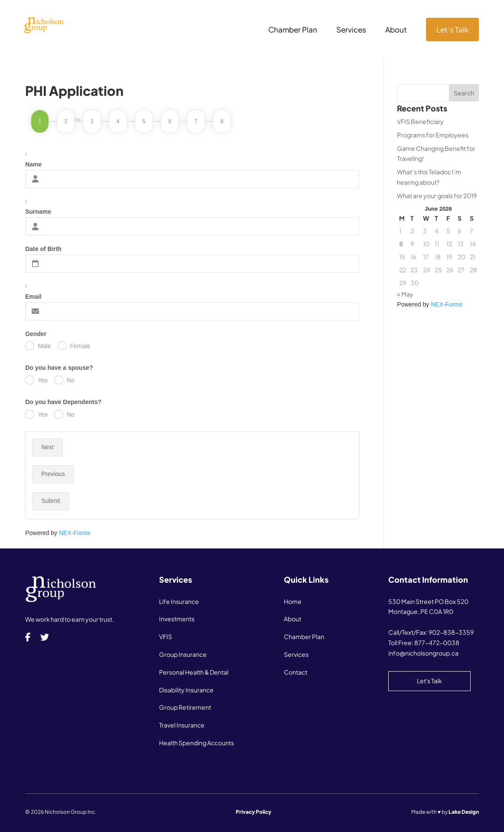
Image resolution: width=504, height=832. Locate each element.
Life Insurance (179, 601)
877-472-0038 (437, 643)
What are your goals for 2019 (437, 196)
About (396, 30)
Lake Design (464, 812)
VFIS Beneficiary (420, 121)
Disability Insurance (186, 690)
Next (47, 447)
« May (405, 294)
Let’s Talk (452, 29)
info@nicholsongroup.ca (423, 653)
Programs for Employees (433, 135)
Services (351, 30)
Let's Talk (429, 681)
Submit (51, 501)
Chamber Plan (293, 30)
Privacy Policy (254, 812)
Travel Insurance (182, 725)
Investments (177, 619)
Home (293, 601)
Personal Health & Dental (194, 672)
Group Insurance (183, 654)
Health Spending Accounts (197, 743)
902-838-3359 (451, 632)
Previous (53, 474)
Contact (296, 672)
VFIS (166, 636)
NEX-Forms (75, 533)
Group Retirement (185, 707)
